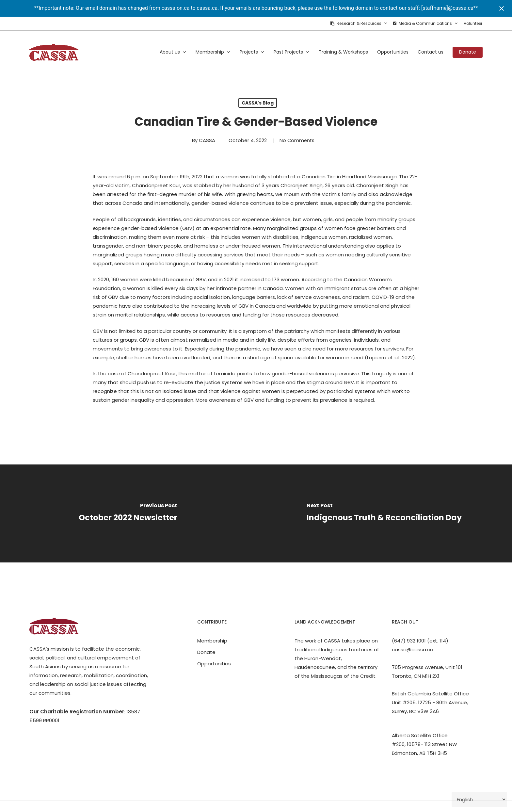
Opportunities (214, 664)
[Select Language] (479, 799)
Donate (206, 652)
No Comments (297, 140)
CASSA (206, 140)
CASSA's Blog (258, 103)
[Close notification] (502, 8)
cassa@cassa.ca (413, 650)
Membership (212, 641)
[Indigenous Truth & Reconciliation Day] (384, 513)
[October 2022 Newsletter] (128, 513)
